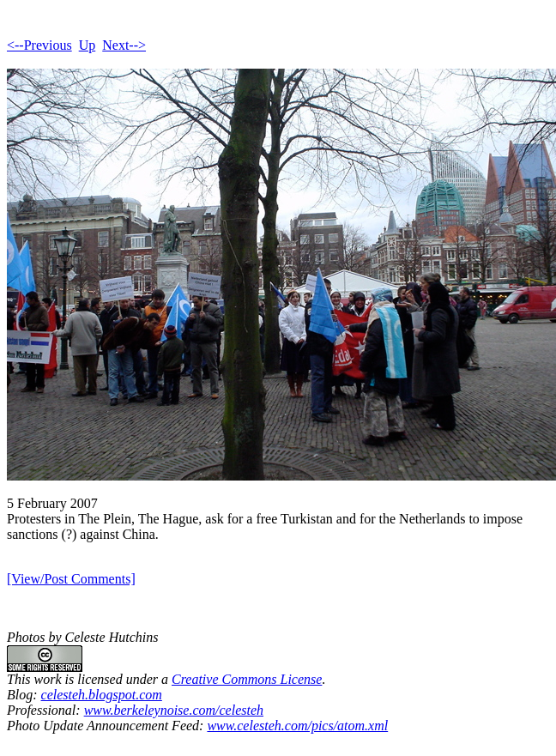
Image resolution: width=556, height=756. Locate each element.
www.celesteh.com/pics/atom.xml (297, 726)
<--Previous (39, 45)
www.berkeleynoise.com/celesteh (174, 710)
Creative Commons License (247, 679)
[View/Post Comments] (71, 579)
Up (88, 45)
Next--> (124, 45)
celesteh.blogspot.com (102, 695)
